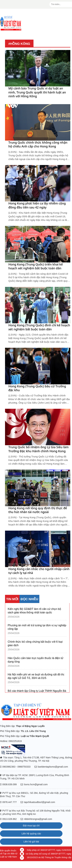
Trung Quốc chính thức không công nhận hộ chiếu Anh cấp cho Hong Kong (38, 144)
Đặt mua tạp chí (31, 826)
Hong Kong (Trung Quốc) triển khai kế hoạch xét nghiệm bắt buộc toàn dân (36, 266)
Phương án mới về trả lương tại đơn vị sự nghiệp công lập (37, 627)
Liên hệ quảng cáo (31, 834)
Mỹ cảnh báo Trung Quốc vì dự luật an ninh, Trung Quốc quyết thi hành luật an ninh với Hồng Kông (37, 92)
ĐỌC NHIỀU (29, 599)
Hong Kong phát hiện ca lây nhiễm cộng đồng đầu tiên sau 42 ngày (37, 205)
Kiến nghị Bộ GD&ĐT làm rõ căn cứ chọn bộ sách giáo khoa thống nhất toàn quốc (34, 611)
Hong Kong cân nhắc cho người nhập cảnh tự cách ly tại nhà (39, 571)
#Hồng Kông (19, 44)
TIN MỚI (12, 599)
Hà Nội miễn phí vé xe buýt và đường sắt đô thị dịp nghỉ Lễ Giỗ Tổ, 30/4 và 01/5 (36, 676)
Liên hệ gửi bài (31, 842)
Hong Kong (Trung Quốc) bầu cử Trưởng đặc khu (37, 388)
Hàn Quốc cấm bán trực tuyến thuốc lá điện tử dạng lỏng (35, 660)
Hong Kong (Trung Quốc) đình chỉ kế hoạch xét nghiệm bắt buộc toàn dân (39, 327)
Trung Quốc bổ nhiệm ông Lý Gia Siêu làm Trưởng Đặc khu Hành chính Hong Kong (39, 449)
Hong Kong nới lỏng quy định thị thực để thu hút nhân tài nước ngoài (38, 510)
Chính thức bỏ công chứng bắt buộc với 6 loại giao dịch (35, 643)
